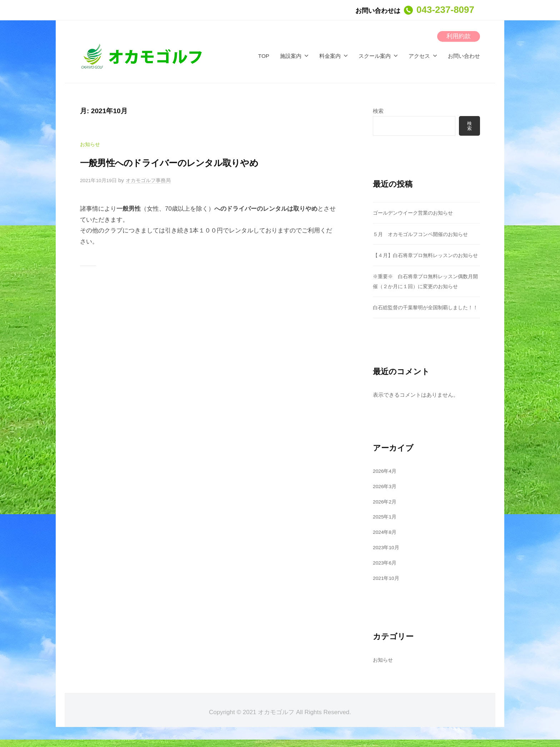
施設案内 (291, 56)
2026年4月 (386, 491)
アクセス (419, 56)
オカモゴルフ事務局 (153, 180)
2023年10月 (387, 567)
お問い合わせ (464, 56)
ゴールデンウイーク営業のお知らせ (416, 213)
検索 (378, 111)
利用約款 (459, 36)
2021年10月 (387, 598)
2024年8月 (386, 552)
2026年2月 (386, 522)
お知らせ (91, 144)
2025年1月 (386, 537)
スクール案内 (375, 56)
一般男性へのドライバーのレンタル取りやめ (193, 162)
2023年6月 (386, 583)
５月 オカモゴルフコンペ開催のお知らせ (424, 235)
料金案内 (330, 56)
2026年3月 (386, 506)
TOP (264, 56)
